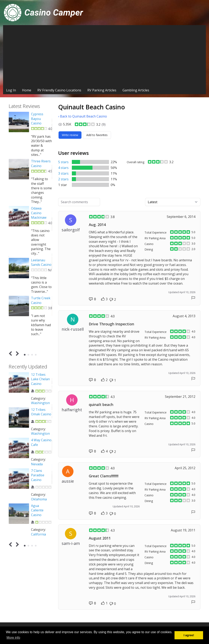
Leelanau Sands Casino (41, 262)
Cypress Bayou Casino (37, 119)
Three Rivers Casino (41, 163)
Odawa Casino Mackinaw (39, 213)
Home (27, 90)
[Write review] (70, 135)
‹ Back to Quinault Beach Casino (83, 116)
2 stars (63, 179)
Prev (11, 353)
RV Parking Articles (102, 90)
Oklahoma (39, 499)
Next (17, 353)
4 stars (63, 168)
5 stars (63, 162)
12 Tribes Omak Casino (41, 412)
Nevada (37, 464)
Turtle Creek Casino (41, 300)
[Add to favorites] (97, 135)
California (38, 534)
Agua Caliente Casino (37, 510)
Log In (11, 90)
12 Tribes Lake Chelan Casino (40, 379)
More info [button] (13, 638)
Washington (40, 403)
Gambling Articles (136, 90)
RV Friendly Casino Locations (59, 90)
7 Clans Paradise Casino (38, 475)
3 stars (63, 173)
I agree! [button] (189, 635)
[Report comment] (193, 298)
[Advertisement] (104, 56)
